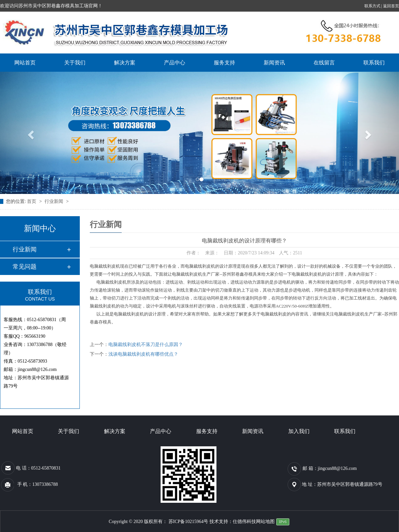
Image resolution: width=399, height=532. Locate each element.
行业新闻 (55, 201)
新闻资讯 (274, 63)
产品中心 (175, 63)
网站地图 (265, 522)
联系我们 (374, 63)
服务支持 (224, 63)
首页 (32, 201)
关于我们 (75, 63)
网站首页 (25, 63)
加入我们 (299, 431)
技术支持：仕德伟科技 (233, 522)
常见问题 (25, 267)
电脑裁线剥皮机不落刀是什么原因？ (146, 345)
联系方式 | (374, 6)
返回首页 (391, 6)
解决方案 (125, 63)
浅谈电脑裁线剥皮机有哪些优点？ (143, 354)
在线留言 (324, 63)
